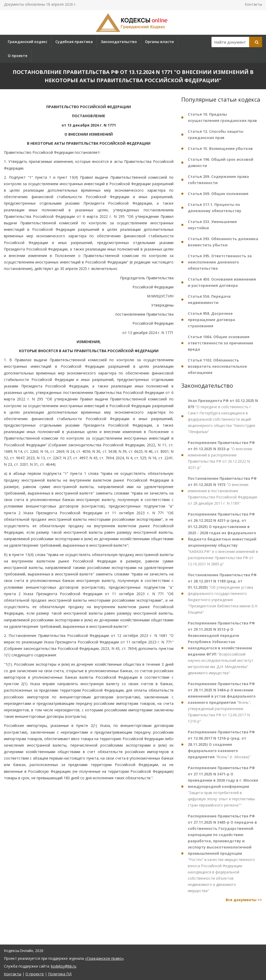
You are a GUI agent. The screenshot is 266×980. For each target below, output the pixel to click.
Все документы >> (244, 900)
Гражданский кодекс (28, 42)
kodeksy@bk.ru (64, 966)
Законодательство (119, 42)
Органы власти (159, 42)
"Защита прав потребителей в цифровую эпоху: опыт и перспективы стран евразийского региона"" (223, 786)
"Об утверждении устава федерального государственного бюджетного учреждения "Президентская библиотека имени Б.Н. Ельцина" (223, 593)
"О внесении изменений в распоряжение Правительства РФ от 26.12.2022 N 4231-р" (221, 455)
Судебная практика (74, 42)
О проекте (18, 56)
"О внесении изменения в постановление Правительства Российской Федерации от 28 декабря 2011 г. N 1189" (222, 491)
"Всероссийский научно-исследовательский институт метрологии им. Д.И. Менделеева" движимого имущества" (221, 648)
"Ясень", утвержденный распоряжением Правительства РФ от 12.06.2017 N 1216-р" (222, 702)
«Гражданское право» (104, 958)
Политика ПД (60, 974)
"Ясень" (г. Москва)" (221, 744)
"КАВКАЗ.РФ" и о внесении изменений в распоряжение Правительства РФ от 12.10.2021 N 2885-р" (223, 539)
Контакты (253, 4)
